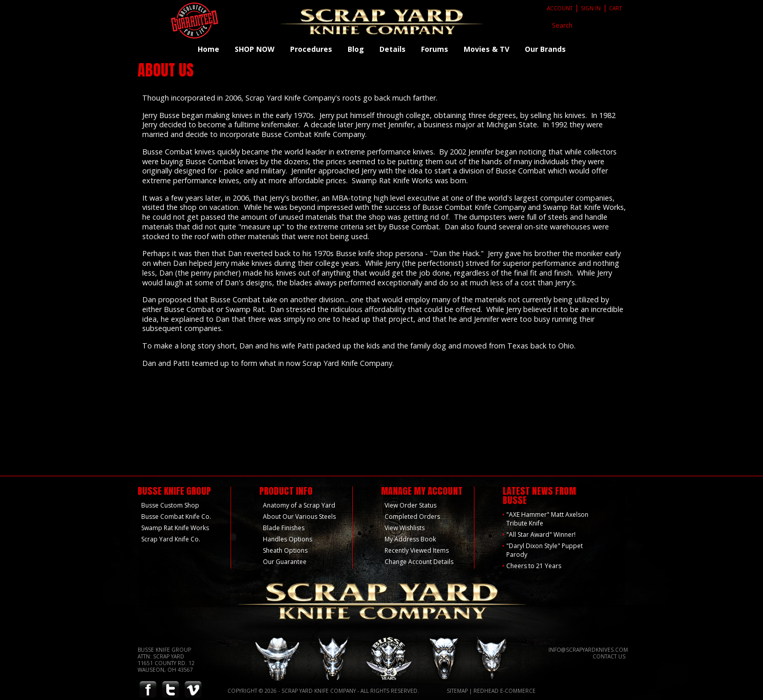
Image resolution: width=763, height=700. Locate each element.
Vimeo (193, 690)
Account (560, 8)
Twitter (170, 690)
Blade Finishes (284, 528)
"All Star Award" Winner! (541, 534)
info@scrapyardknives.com (588, 650)
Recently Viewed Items (417, 550)
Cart (615, 8)
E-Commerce (518, 691)
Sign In (591, 8)
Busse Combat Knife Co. (176, 517)
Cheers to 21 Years (534, 566)
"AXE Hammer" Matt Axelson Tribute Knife (547, 519)
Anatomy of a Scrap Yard (299, 505)
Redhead (486, 691)
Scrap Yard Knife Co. (171, 539)
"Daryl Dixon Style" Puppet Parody (545, 550)
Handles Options (288, 539)
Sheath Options (285, 550)
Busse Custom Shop (170, 505)
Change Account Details (419, 562)
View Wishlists (405, 528)
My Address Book (410, 539)
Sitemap (457, 691)
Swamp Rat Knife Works (175, 528)
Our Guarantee (285, 562)
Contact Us (609, 656)
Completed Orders (412, 517)
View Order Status (411, 505)
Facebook (148, 690)
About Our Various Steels (299, 517)
